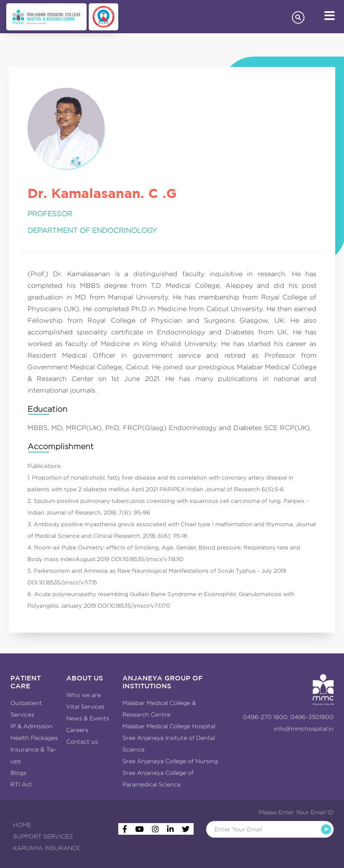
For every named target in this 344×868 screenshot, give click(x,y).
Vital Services (85, 707)
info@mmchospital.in (304, 729)
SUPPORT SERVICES (43, 836)
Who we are (84, 695)
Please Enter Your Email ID (296, 812)
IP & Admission (32, 726)
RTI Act (21, 784)
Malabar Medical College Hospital (169, 726)
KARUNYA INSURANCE (47, 848)
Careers (77, 730)
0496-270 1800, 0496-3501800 (288, 717)
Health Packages (34, 738)
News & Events (88, 718)
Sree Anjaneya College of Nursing (170, 761)
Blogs (18, 773)
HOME (22, 825)
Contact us (82, 742)
